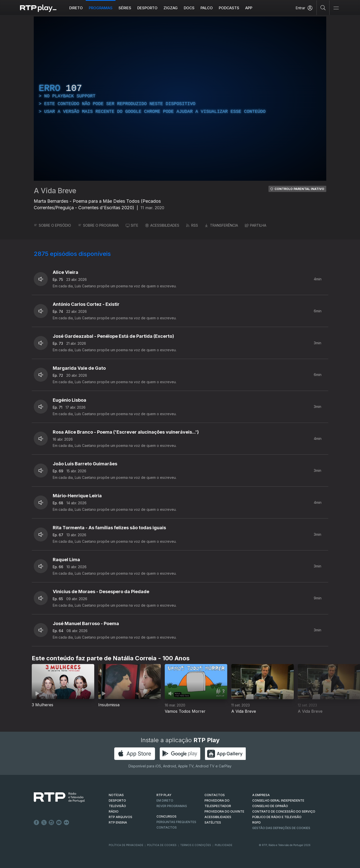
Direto (76, 8)
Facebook (36, 823)
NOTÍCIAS (116, 795)
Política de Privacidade (126, 845)
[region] (180, 99)
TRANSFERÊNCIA (221, 225)
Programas (101, 8)
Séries (125, 8)
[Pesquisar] (323, 7)
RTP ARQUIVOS (120, 817)
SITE (132, 225)
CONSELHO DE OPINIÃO (270, 806)
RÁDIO (114, 811)
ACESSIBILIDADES (162, 225)
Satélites (213, 822)
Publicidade (223, 845)
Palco (207, 8)
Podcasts (229, 8)
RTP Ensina (118, 822)
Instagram (51, 823)
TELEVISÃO (117, 806)
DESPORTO (117, 800)
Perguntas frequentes (176, 822)
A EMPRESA (261, 795)
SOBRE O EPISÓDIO (52, 225)
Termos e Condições (196, 845)
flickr (66, 823)
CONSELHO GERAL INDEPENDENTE (278, 800)
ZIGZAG (171, 8)
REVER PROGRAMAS (172, 806)
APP (249, 8)
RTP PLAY (164, 795)
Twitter (44, 823)
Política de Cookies (162, 845)
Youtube (59, 823)
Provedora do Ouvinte (224, 811)
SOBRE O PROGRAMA (98, 225)
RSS (192, 225)
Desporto (147, 8)
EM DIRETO (165, 800)
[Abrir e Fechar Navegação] (336, 8)
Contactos (167, 827)
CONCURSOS (166, 816)
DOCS (189, 8)
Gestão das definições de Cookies (281, 828)
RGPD (256, 822)
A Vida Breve (55, 191)
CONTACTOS (215, 795)
